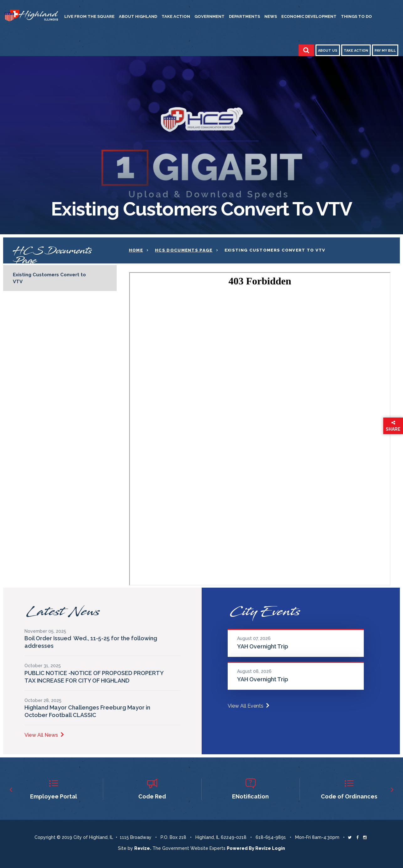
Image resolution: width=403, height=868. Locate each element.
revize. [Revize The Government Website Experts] (143, 848)
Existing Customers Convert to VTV (49, 278)
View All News (44, 735)
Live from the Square (89, 16)
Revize (263, 848)
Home (136, 250)
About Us (328, 51)
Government (209, 16)
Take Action (176, 16)
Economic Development (309, 16)
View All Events (248, 706)
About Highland (138, 16)
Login (278, 848)
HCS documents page (184, 250)
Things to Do (356, 16)
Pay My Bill (385, 51)
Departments (244, 16)
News (271, 16)
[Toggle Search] (306, 50)
